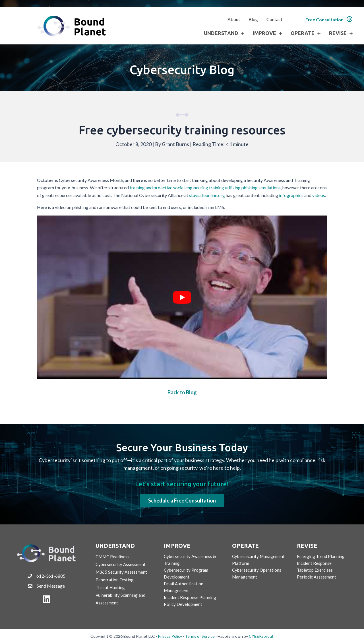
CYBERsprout (261, 636)
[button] (329, 20)
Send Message (51, 586)
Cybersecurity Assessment (121, 564)
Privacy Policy (170, 636)
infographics (291, 195)
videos (319, 195)
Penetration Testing (115, 580)
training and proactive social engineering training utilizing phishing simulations (205, 187)
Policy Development (183, 604)
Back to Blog (182, 392)
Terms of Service (200, 636)
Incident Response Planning (190, 597)
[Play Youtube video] (182, 297)
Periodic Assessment (317, 577)
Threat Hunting (110, 587)
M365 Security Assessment (121, 572)
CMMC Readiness (112, 557)
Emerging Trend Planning (321, 556)
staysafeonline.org (207, 195)
